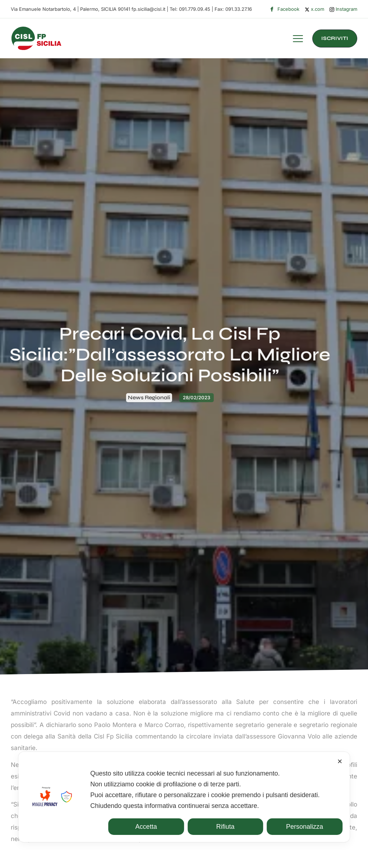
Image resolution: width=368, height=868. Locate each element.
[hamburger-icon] (298, 40)
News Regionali (88, 397)
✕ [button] (340, 762)
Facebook (284, 9)
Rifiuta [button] (226, 827)
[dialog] (184, 797)
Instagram (343, 9)
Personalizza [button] (305, 827)
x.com (314, 9)
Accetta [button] (146, 827)
